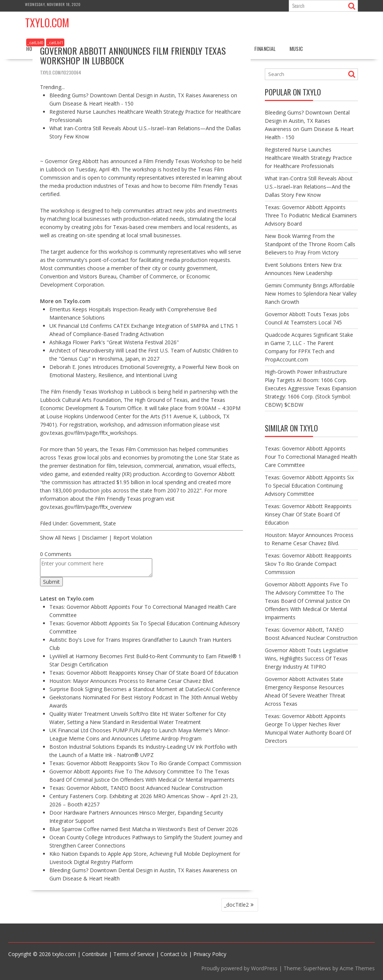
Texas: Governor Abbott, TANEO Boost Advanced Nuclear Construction (136, 788)
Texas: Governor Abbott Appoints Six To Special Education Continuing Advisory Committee (309, 486)
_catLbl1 (55, 42)
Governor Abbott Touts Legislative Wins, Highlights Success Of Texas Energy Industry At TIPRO (307, 658)
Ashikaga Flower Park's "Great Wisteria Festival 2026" (114, 342)
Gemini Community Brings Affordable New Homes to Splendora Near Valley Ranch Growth (311, 294)
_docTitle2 (236, 905)
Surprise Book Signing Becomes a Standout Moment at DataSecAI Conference (145, 689)
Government (85, 523)
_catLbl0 (35, 42)
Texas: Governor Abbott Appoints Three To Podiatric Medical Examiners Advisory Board (311, 215)
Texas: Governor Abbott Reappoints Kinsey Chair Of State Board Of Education (144, 673)
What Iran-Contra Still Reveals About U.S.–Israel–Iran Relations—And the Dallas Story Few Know (309, 187)
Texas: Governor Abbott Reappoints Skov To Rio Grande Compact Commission (145, 763)
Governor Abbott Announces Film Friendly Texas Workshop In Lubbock (133, 55)
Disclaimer (95, 538)
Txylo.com (47, 23)
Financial (265, 48)
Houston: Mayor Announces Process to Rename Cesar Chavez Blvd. (132, 681)
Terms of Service (134, 954)
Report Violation (133, 538)
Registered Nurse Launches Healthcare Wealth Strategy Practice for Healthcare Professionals (308, 158)
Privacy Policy (210, 954)
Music (296, 48)
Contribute (95, 954)
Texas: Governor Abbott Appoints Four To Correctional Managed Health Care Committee (311, 457)
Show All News (58, 538)
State (110, 523)
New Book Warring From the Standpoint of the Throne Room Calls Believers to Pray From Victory (310, 244)
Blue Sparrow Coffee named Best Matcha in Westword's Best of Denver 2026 (144, 829)
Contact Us (174, 954)
